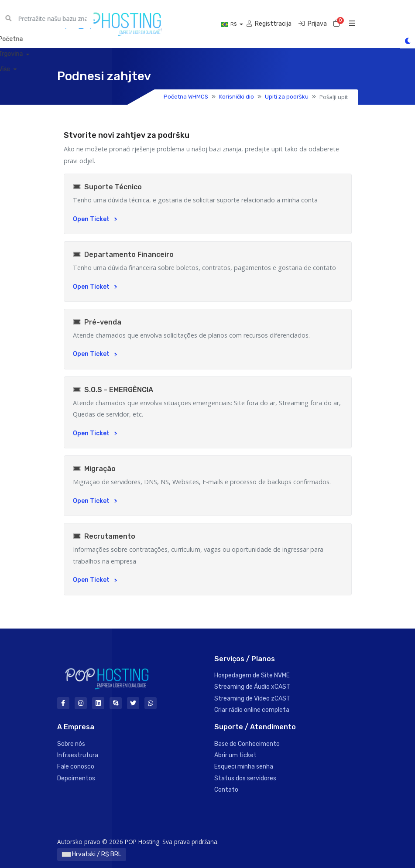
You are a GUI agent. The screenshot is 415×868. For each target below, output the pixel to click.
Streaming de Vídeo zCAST (252, 699)
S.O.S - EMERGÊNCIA (113, 390)
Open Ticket (95, 219)
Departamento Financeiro (123, 255)
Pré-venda (97, 322)
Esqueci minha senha (244, 767)
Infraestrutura (78, 755)
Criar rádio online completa (252, 710)
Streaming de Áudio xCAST (252, 687)
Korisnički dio (237, 97)
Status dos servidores (245, 778)
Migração (94, 469)
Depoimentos (76, 778)
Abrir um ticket (235, 755)
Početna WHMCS (186, 97)
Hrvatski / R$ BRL (92, 854)
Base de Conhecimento (247, 744)
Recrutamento (104, 536)
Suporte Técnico (107, 187)
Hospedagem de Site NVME (252, 675)
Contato (226, 790)
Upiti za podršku (287, 97)
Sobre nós (71, 744)
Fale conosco (76, 767)
